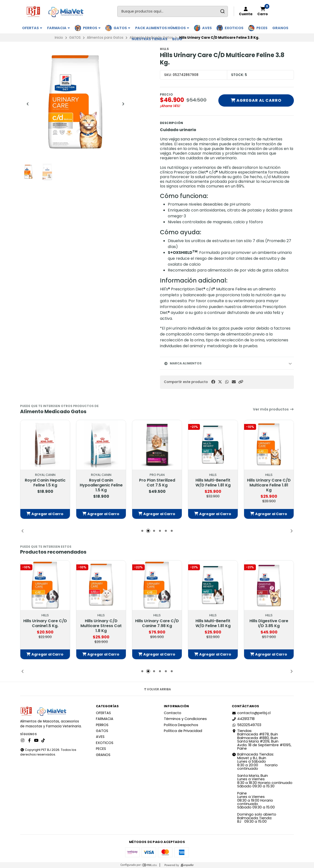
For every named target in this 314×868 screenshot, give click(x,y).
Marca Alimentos (183, 363)
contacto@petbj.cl (251, 713)
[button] (241, 382)
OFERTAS (32, 28)
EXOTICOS (234, 28)
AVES (207, 28)
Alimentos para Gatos (105, 38)
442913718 (243, 719)
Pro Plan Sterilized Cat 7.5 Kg (157, 483)
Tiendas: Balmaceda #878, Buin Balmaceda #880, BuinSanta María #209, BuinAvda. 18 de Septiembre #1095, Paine (262, 740)
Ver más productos (273, 409)
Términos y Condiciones (185, 719)
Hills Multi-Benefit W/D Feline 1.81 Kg (213, 483)
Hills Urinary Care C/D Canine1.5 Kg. (45, 623)
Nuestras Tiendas (150, 39)
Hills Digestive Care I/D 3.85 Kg (269, 623)
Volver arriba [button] (157, 689)
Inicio (59, 38)
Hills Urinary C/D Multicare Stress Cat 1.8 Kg (101, 626)
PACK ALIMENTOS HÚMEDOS (162, 28)
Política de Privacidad (183, 731)
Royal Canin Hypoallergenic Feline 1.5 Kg (101, 485)
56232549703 (247, 725)
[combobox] (173, 11)
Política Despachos (181, 725)
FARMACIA (59, 28)
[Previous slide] (28, 104)
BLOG (177, 39)
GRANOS (280, 28)
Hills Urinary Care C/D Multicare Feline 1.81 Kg (269, 485)
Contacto (173, 713)
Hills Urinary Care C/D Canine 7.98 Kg (157, 623)
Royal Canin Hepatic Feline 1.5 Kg (45, 483)
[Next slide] (123, 104)
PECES (262, 28)
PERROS (92, 28)
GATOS (122, 28)
